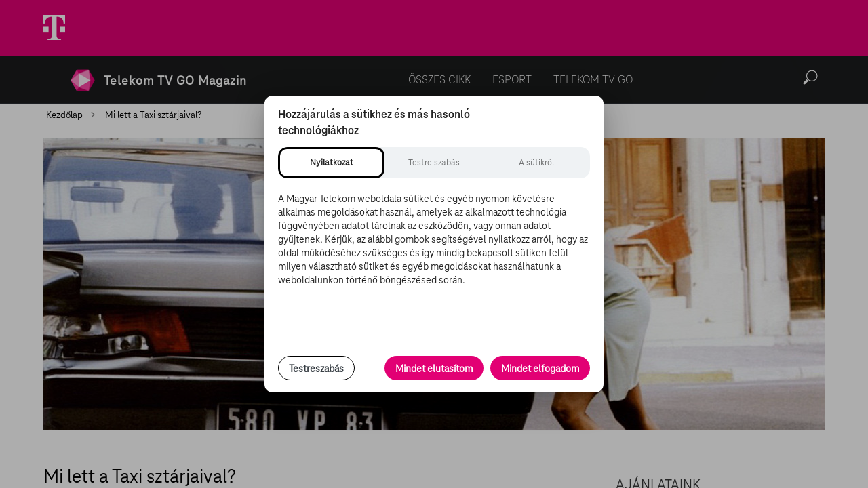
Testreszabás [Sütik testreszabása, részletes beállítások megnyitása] (316, 369)
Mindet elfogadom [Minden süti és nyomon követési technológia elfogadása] (540, 369)
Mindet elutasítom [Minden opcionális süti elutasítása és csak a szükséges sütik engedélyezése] (434, 369)
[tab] (331, 163)
